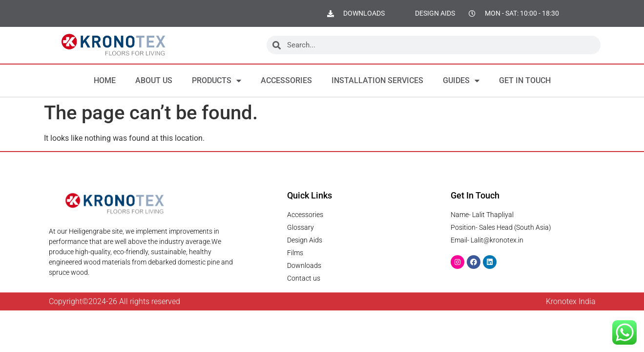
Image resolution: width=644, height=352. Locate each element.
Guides (461, 81)
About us (154, 80)
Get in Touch (525, 80)
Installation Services (377, 80)
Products (217, 81)
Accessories (286, 80)
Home (105, 80)
